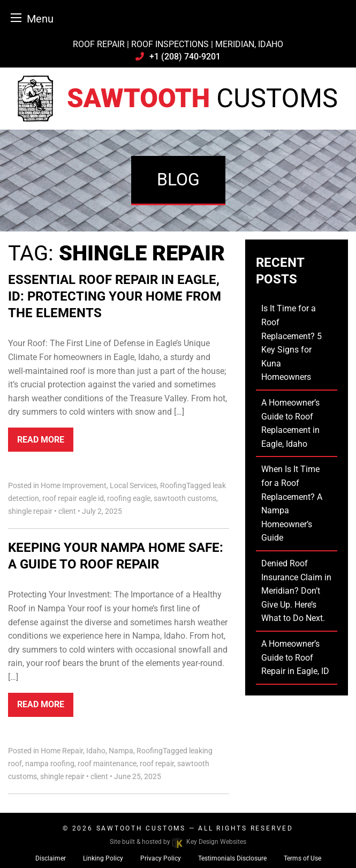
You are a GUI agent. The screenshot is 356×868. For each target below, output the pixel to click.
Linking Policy (103, 858)
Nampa (121, 751)
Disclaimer (51, 858)
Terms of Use (302, 858)
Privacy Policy (161, 858)
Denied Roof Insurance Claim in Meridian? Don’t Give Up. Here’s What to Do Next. (296, 591)
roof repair (157, 764)
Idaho (96, 751)
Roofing (173, 485)
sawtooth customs (185, 498)
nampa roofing (50, 764)
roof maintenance (107, 764)
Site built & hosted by (178, 842)
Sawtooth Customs (141, 828)
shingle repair (30, 511)
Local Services (133, 485)
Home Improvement (74, 485)
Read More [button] (41, 440)
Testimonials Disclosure (232, 858)
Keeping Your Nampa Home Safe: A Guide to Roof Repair (116, 556)
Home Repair (62, 751)
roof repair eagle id (73, 498)
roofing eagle (129, 498)
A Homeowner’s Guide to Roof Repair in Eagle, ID (295, 657)
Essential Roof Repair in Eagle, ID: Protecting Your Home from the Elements (115, 296)
